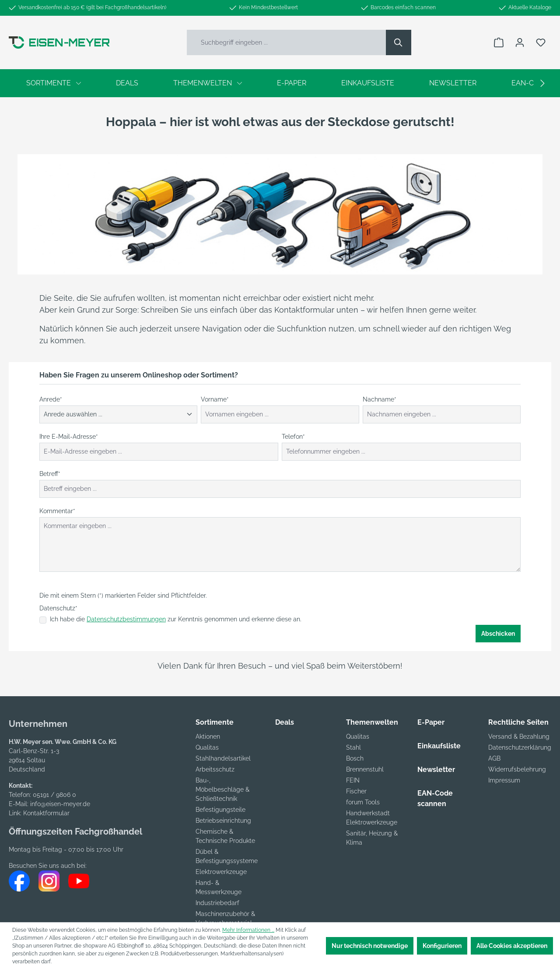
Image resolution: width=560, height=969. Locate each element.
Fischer (356, 791)
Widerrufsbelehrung (517, 769)
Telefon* (293, 437)
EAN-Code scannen (435, 798)
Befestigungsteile (220, 810)
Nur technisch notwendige (370, 946)
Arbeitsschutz (215, 769)
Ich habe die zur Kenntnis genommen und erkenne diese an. (176, 619)
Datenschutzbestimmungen (126, 619)
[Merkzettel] (541, 42)
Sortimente (215, 722)
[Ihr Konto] (520, 42)
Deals (285, 722)
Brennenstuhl (365, 769)
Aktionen (208, 736)
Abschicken (498, 634)
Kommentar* (57, 511)
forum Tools (363, 802)
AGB (494, 758)
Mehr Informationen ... (248, 930)
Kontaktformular (46, 813)
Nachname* (380, 399)
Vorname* (215, 399)
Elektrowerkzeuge (221, 872)
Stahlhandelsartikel (223, 758)
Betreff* (50, 474)
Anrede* (51, 399)
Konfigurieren (442, 946)
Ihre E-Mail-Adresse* (69, 437)
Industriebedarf (217, 903)
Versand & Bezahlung (519, 736)
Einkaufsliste (439, 746)
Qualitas (207, 747)
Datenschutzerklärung (520, 747)
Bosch (355, 758)
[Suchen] (399, 42)
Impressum (504, 780)
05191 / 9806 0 (54, 795)
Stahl (353, 747)
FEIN (353, 780)
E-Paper (431, 722)
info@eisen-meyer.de (60, 804)
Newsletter (436, 770)
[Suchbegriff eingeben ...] (287, 42)
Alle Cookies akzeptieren (512, 946)
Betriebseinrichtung (223, 821)
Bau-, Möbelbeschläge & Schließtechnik (222, 789)
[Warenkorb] (499, 42)
